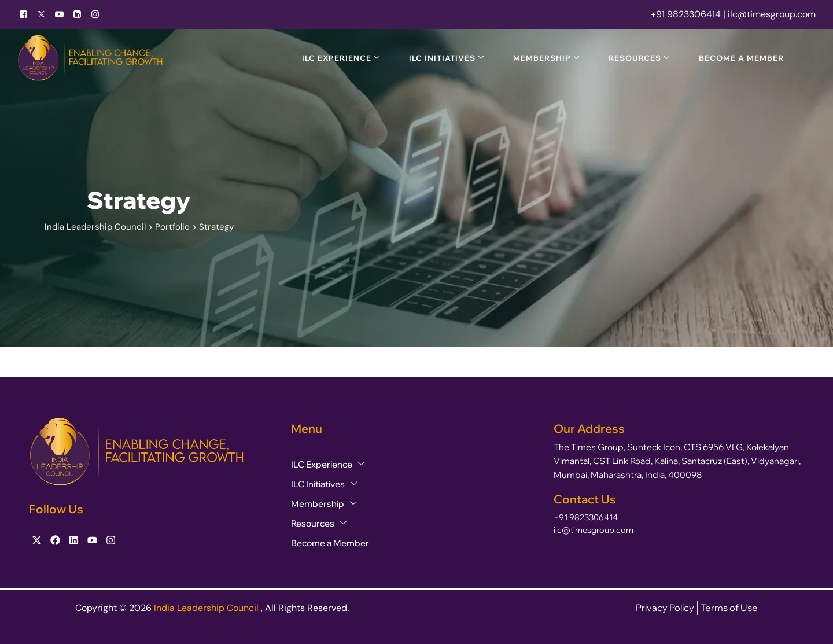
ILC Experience (337, 58)
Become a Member (741, 58)
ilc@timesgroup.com (594, 530)
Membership (542, 58)
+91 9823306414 (586, 517)
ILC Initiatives (442, 58)
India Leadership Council (207, 608)
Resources (635, 58)
